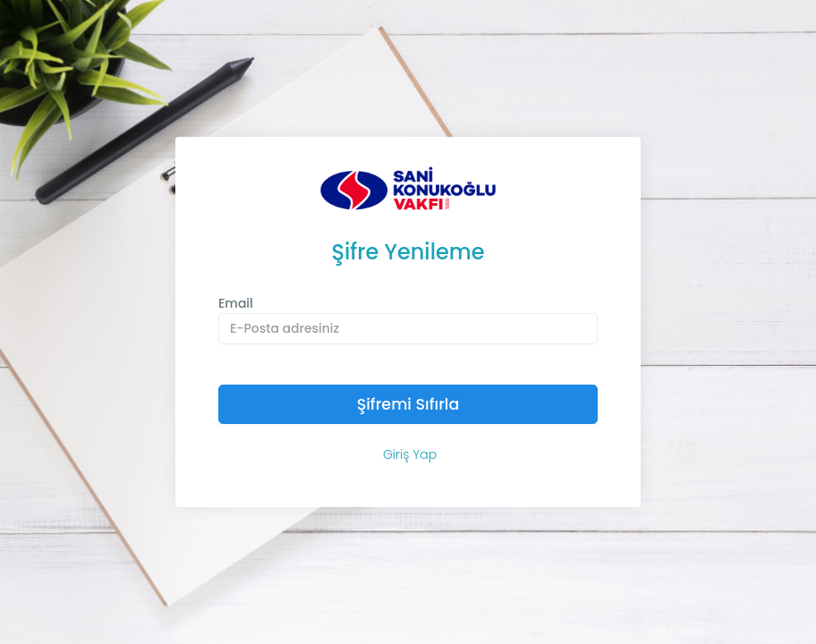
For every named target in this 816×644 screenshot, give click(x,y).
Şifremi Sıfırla (408, 404)
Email (236, 303)
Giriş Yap (410, 454)
